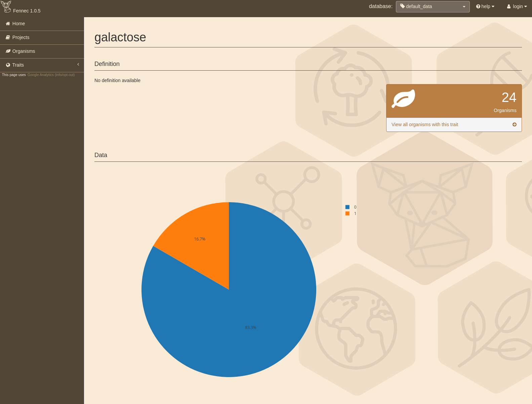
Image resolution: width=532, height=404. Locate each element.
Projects (17, 37)
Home (15, 24)
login (516, 6)
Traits (42, 65)
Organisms (20, 51)
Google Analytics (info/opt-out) (51, 75)
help (485, 6)
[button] (433, 7)
